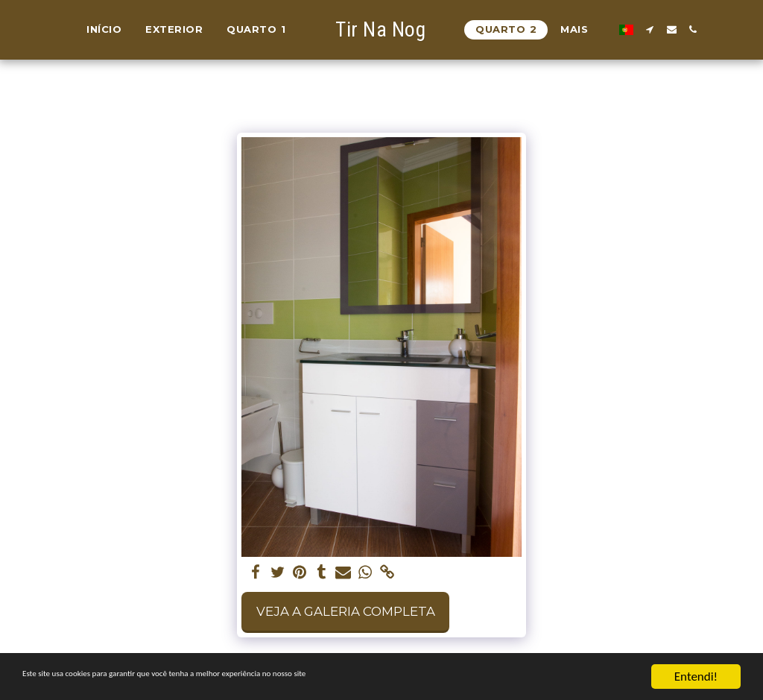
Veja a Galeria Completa (346, 611)
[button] (643, 29)
